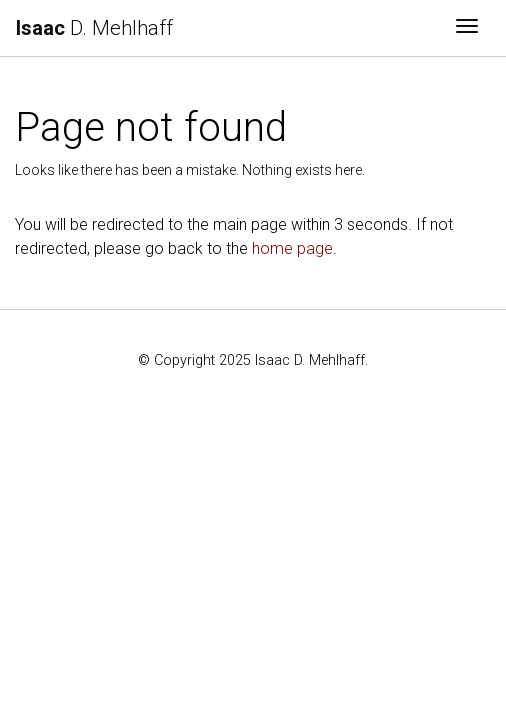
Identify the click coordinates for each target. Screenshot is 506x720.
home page (292, 248)
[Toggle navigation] (467, 28)
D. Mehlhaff (94, 28)
